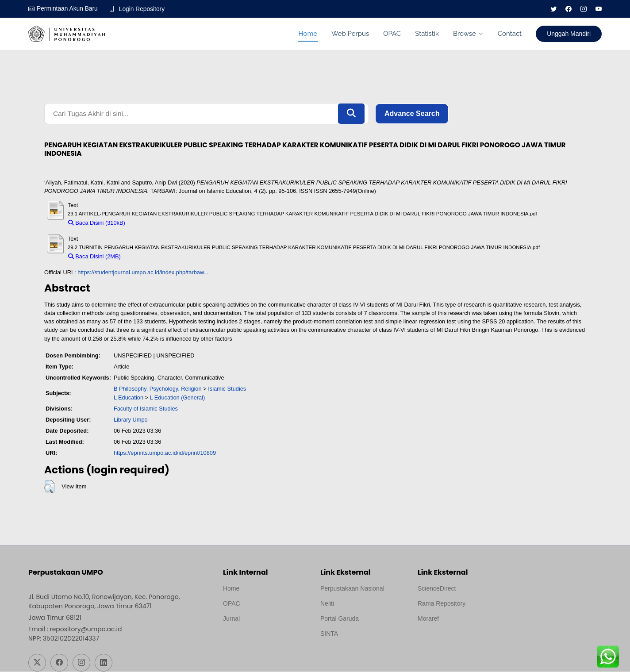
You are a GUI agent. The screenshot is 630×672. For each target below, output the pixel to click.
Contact (510, 34)
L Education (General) (178, 398)
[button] (49, 488)
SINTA (329, 634)
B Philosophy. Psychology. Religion (158, 390)
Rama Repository (442, 604)
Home (308, 34)
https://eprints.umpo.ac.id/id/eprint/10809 (165, 454)
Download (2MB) (146, 257)
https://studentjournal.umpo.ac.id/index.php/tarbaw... (143, 273)
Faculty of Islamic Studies (146, 409)
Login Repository (143, 9)
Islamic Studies (227, 390)
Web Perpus (350, 34)
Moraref (428, 619)
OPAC (392, 34)
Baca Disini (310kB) (97, 223)
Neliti (327, 604)
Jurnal (231, 619)
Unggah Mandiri (569, 34)
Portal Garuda (340, 619)
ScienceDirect (437, 589)
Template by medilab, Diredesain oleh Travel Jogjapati (254, 640)
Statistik (427, 34)
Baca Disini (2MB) (94, 257)
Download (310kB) (152, 223)
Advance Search (412, 114)
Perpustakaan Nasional (352, 589)
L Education (129, 398)
